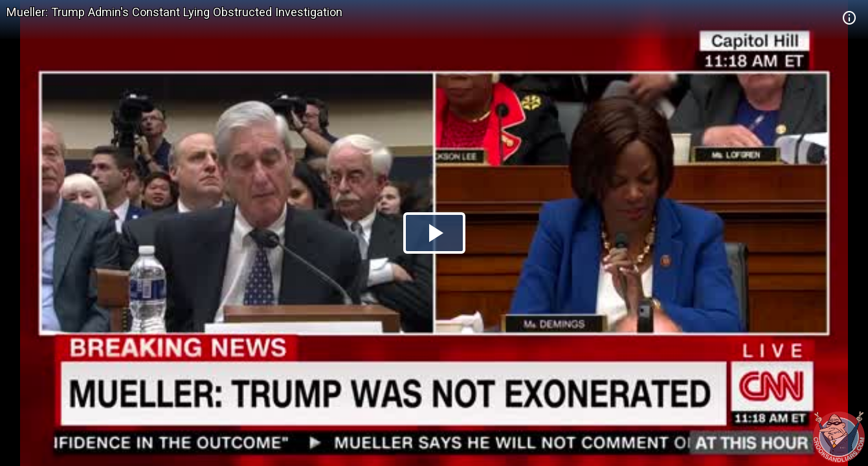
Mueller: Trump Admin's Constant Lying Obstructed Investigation (174, 12)
